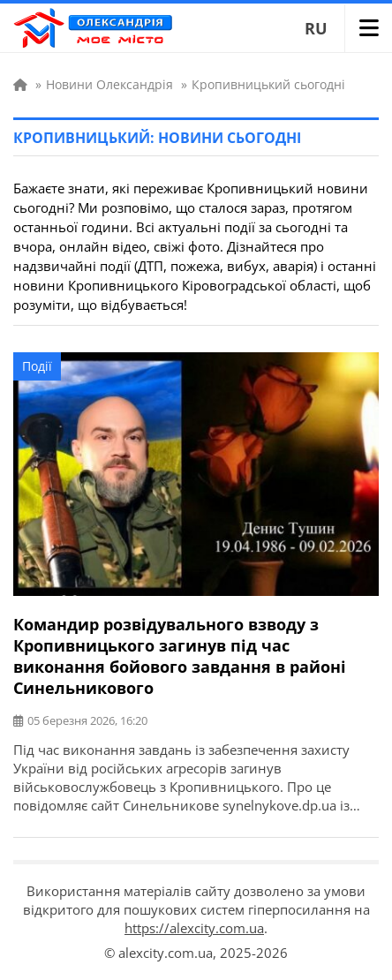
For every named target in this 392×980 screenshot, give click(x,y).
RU (316, 28)
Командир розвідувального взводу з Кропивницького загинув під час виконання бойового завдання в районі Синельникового (180, 656)
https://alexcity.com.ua (194, 928)
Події (37, 366)
